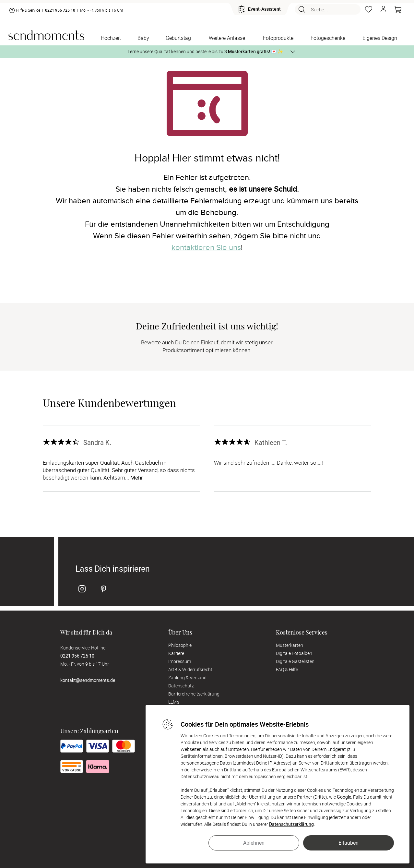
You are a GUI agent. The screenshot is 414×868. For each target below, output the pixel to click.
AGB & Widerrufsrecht (190, 669)
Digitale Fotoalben (294, 653)
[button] (383, 9)
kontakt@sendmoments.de (88, 680)
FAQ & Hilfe (287, 669)
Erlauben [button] (349, 843)
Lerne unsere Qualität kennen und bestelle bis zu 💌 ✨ (205, 51)
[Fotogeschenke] (328, 38)
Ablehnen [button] (254, 843)
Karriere (176, 653)
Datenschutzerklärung (291, 824)
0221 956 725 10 (60, 10)
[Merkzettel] (369, 9)
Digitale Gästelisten (295, 661)
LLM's (174, 702)
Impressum (180, 661)
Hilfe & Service (24, 10)
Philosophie (180, 645)
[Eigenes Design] (380, 38)
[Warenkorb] (398, 9)
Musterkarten (290, 645)
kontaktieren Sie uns (206, 248)
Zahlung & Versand (187, 678)
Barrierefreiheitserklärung (194, 694)
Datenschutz (181, 686)
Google (344, 797)
